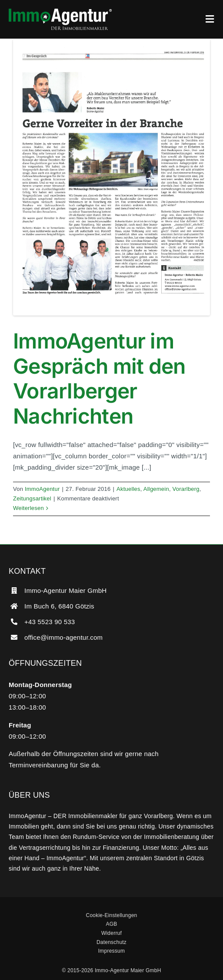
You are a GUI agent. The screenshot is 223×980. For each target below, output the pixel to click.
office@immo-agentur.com (63, 637)
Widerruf (111, 933)
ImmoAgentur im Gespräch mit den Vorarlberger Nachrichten (99, 378)
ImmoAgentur (42, 489)
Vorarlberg (186, 489)
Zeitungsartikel (32, 498)
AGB (111, 924)
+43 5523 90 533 (50, 622)
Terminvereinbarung (38, 765)
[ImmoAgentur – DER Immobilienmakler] (60, 12)
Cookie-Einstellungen (112, 915)
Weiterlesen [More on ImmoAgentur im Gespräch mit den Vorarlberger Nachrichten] (28, 508)
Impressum (111, 951)
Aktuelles (128, 489)
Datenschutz (111, 942)
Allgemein (156, 489)
